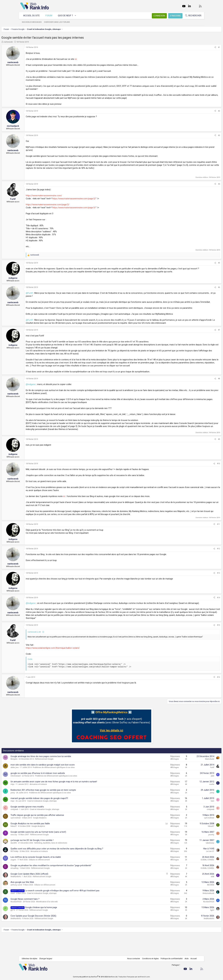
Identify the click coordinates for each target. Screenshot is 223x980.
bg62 (194, 931)
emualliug (33, 889)
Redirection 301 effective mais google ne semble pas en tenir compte (62, 811)
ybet (194, 796)
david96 (33, 864)
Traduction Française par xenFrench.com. (134, 977)
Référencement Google (63, 780)
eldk (194, 897)
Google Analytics (59, 838)
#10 (200, 479)
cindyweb (33, 830)
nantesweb (27, 42)
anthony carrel (35, 906)
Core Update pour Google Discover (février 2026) (52, 936)
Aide (185, 959)
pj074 (32, 931)
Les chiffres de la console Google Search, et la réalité (55, 878)
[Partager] (196, 47)
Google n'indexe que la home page (60, 928)
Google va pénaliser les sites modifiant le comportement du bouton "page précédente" (70, 886)
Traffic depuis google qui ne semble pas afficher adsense (56, 836)
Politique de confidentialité (170, 959)
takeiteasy (191, 864)
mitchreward (34, 796)
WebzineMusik (190, 914)
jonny (32, 813)
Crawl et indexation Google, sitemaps (61, 822)
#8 (200, 391)
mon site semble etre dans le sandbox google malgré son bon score (61, 785)
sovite (193, 805)
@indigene (50, 396)
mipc (31, 805)
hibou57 (33, 847)
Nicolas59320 (35, 922)
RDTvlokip (33, 872)
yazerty (193, 855)
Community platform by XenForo (95, 977)
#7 (200, 339)
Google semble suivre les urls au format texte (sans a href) (57, 852)
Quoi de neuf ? (67, 16)
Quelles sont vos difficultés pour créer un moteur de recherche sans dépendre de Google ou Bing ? (76, 869)
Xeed (31, 914)
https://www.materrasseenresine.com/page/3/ (93, 208)
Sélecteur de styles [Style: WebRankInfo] (31, 959)
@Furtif (48, 293)
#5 (200, 263)
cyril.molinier (34, 838)
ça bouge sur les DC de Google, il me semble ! (51, 861)
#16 (200, 698)
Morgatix (33, 780)
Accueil (192, 959)
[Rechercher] (192, 16)
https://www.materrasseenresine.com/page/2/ (93, 199)
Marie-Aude (191, 780)
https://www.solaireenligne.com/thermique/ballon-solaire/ (72, 668)
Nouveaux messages (33, 22)
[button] (77, 16)
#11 (200, 539)
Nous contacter (132, 959)
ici (95, 59)
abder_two (33, 788)
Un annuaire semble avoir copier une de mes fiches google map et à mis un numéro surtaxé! (73, 802)
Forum (50, 16)
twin (194, 822)
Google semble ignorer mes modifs (46, 827)
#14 (200, 613)
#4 (200, 184)
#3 (200, 135)
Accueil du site (33, 16)
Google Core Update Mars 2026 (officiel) (48, 894)
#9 (200, 454)
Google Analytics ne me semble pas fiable (49, 844)
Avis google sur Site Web (41, 903)
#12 (200, 564)
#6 (200, 287)
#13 (200, 588)
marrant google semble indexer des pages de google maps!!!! (58, 819)
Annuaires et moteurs (57, 805)
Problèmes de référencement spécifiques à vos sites (73, 788)
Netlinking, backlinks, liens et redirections (70, 864)
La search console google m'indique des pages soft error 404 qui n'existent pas (81, 911)
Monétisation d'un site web (66, 922)
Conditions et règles (149, 959)
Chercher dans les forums (58, 22)
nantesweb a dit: (53, 650)
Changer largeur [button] (47, 959)
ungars (32, 880)
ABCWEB (192, 906)
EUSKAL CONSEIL (189, 880)
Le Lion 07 (191, 872)
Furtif (193, 788)
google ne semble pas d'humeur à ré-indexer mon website (57, 794)
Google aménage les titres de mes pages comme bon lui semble (60, 777)
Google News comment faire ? (44, 920)
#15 (200, 643)
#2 (200, 111)
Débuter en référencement (58, 880)
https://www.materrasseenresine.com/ (63, 196)
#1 (200, 47)
